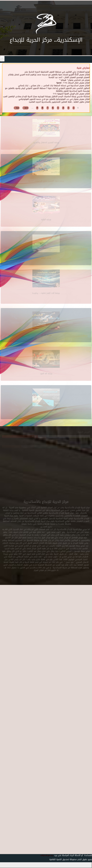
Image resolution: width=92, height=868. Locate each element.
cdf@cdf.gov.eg (46, 855)
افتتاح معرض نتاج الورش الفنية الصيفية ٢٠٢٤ (71, 94)
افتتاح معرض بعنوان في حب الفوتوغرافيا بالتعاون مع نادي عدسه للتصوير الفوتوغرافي (54, 99)
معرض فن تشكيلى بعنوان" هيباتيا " (74, 80)
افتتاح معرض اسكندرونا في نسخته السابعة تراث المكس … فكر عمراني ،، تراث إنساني (54, 86)
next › (25, 108)
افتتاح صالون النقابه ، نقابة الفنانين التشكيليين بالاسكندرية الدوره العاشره (59, 102)
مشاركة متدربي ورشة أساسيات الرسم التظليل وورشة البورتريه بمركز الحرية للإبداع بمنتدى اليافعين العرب (46, 96)
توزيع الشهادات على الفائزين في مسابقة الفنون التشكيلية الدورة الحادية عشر (57, 72)
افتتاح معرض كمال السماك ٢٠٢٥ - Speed (73, 83)
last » (17, 108)
